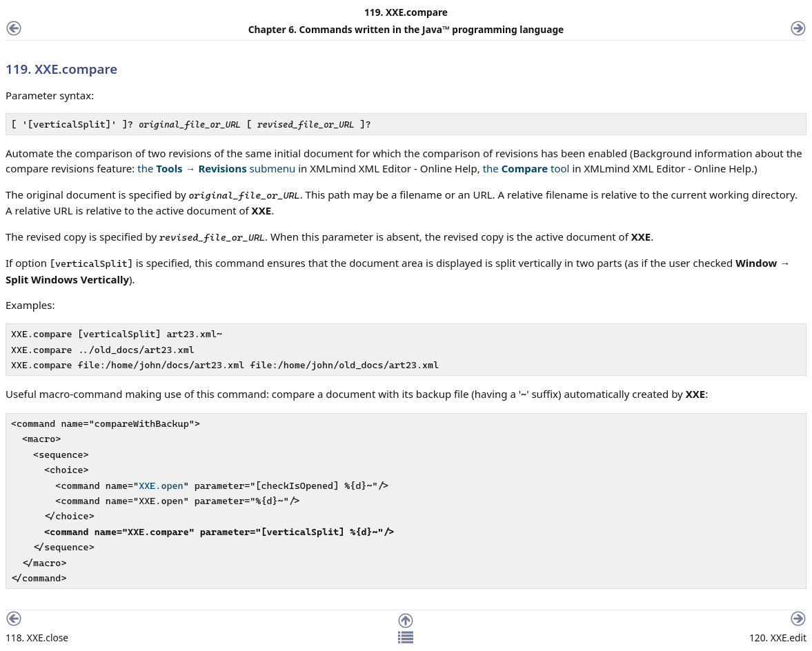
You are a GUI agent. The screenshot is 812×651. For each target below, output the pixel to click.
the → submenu (216, 168)
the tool (526, 168)
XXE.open (161, 485)
